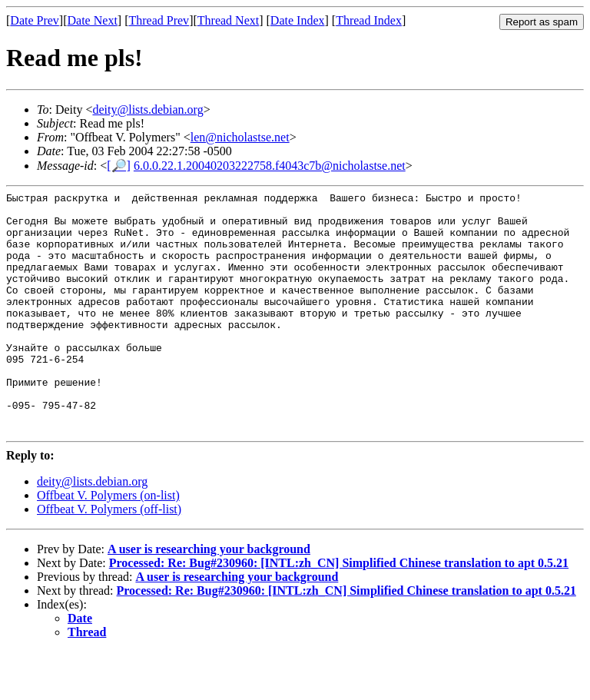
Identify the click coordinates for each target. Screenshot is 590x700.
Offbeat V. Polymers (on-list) (108, 544)
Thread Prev (159, 20)
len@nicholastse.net (240, 137)
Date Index (298, 20)
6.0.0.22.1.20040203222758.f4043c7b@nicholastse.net (270, 166)
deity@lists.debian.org (147, 109)
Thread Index (369, 20)
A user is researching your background (209, 597)
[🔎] (119, 166)
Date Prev (35, 20)
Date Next (93, 20)
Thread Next (228, 20)
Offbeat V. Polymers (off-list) (109, 557)
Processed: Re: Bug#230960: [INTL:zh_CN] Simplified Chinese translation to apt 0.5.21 (339, 611)
